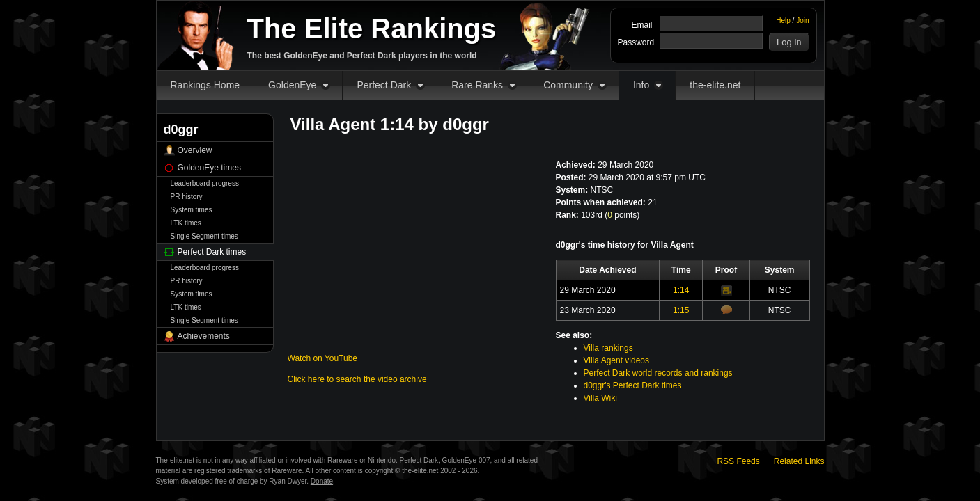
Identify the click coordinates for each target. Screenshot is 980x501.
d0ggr (466, 124)
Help (783, 21)
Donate (322, 481)
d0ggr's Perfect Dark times (633, 385)
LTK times (186, 223)
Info (641, 85)
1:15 (681, 310)
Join (802, 21)
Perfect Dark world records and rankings (658, 373)
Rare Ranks (477, 85)
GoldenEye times (209, 168)
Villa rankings (608, 348)
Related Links (799, 461)
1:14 (681, 290)
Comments (726, 310)
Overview (195, 150)
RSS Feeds (738, 461)
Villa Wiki (600, 398)
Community (568, 85)
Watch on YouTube (323, 358)
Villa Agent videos (617, 360)
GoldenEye (292, 85)
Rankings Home (205, 85)
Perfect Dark (384, 85)
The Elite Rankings (372, 29)
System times (192, 210)
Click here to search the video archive (357, 379)
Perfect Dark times (212, 252)
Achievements (204, 336)
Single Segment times (204, 236)
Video (726, 291)
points (622, 215)
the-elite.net (715, 85)
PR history (187, 197)
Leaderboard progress (205, 183)
